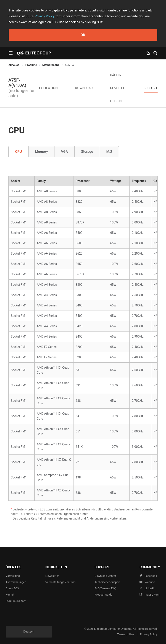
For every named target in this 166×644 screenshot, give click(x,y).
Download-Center (105, 576)
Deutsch (29, 631)
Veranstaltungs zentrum (60, 582)
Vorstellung (13, 576)
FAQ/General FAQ (105, 588)
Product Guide (103, 595)
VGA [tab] (64, 152)
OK (83, 35)
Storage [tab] (87, 152)
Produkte (31, 65)
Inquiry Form (150, 595)
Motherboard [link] (51, 65)
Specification (47, 88)
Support (151, 88)
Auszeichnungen (16, 582)
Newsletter (52, 576)
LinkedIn (147, 588)
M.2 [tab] (109, 152)
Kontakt (10, 595)
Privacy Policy (45, 16)
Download (84, 88)
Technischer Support (107, 582)
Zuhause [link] (14, 65)
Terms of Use (125, 634)
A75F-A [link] (69, 65)
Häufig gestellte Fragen (118, 88)
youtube (147, 582)
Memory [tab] (41, 152)
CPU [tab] (18, 152)
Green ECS (12, 588)
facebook (148, 576)
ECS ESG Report (16, 601)
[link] (31, 65)
